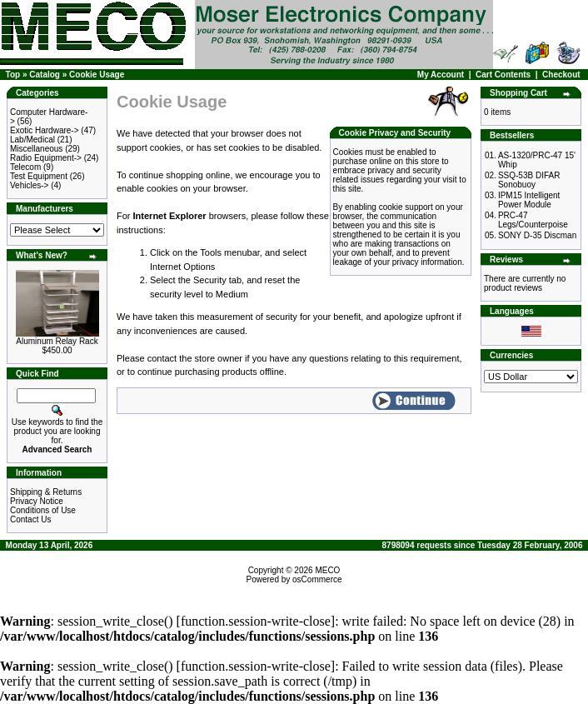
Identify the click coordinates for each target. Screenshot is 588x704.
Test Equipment (39, 176)
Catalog (45, 75)
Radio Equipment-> (46, 158)
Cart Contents (503, 75)
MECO (327, 570)
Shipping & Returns (46, 492)
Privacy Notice (37, 501)
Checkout (561, 75)
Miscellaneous (36, 149)
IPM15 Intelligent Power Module (529, 200)
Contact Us (30, 519)
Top (13, 75)
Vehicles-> (29, 185)
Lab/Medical (32, 140)
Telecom (25, 167)
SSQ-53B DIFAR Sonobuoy (529, 180)
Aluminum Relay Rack (57, 341)
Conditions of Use (43, 510)
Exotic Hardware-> (45, 130)
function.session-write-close (256, 621)
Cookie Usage (97, 75)
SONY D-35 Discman (537, 235)
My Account (441, 75)
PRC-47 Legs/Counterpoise (533, 220)
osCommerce (317, 579)
